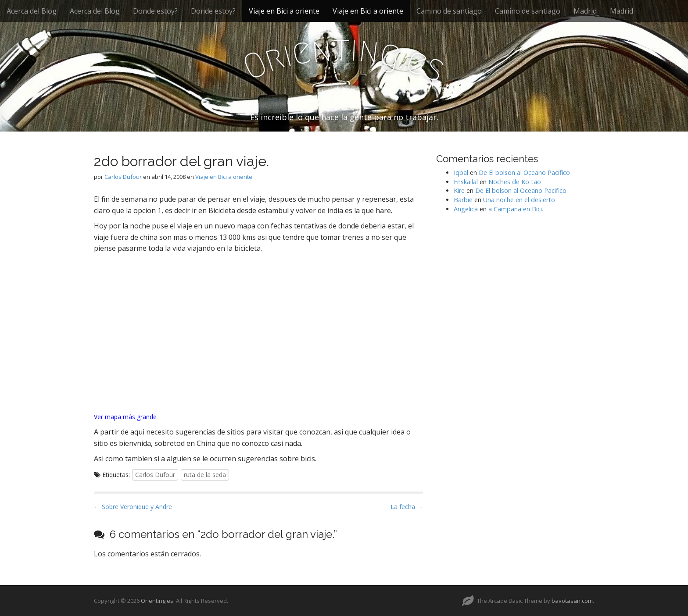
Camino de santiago (449, 11)
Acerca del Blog (32, 11)
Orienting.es (157, 601)
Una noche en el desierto (519, 200)
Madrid (585, 11)
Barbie (463, 200)
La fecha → (407, 507)
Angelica (466, 209)
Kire (459, 190)
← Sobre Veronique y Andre (133, 507)
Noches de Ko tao (515, 182)
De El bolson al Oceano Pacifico (524, 173)
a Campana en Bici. (516, 209)
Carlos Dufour (123, 177)
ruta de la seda (205, 475)
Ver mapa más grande (125, 417)
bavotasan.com (572, 601)
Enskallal (466, 182)
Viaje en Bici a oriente (284, 11)
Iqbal (461, 173)
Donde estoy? (155, 11)
